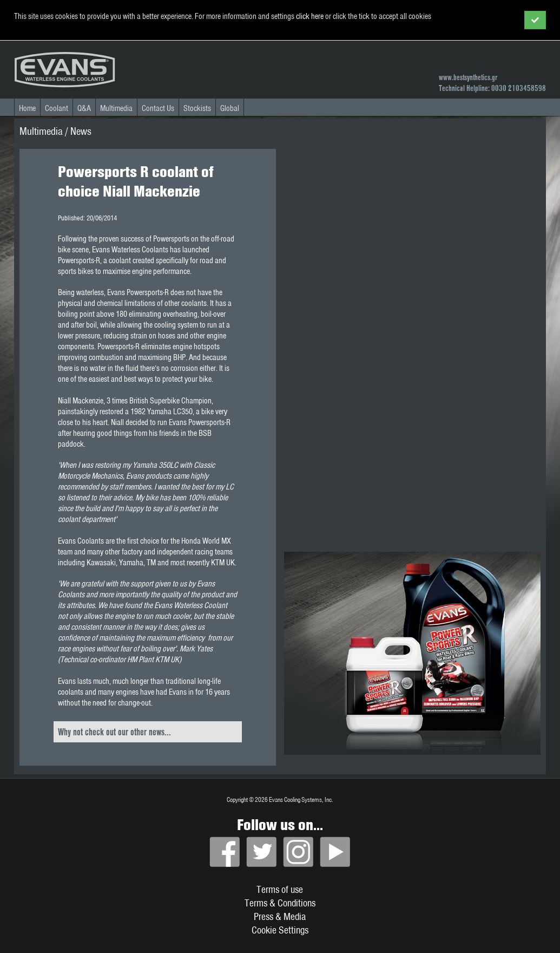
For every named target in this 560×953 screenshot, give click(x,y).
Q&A (84, 108)
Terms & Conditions (280, 903)
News (81, 131)
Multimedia (116, 108)
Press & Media (280, 916)
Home (27, 108)
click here (310, 16)
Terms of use (280, 889)
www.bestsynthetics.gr (468, 77)
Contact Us (158, 108)
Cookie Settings (280, 930)
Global (230, 108)
